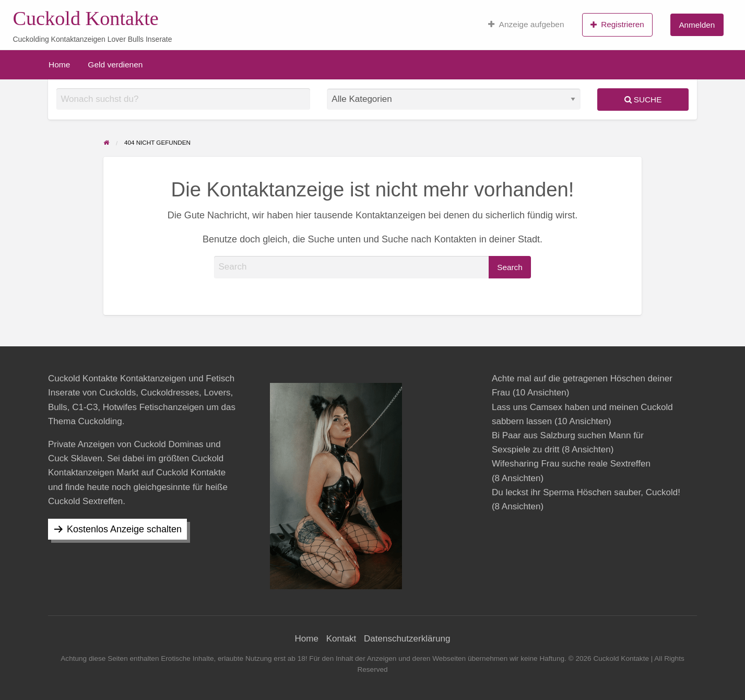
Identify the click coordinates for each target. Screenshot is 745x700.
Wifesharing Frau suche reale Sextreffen (571, 464)
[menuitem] (526, 25)
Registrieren (617, 25)
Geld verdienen (115, 65)
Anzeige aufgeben (526, 25)
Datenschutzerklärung (407, 639)
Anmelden (697, 25)
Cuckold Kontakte (85, 18)
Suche (643, 100)
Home (59, 65)
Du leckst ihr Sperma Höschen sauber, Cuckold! (586, 492)
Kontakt (341, 639)
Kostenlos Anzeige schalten (124, 529)
